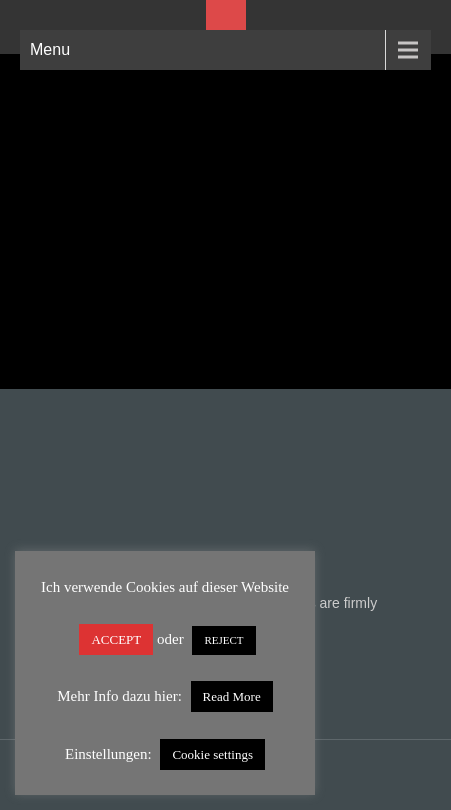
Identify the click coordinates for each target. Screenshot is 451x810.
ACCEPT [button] (116, 639)
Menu (50, 49)
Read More (232, 696)
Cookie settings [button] (212, 754)
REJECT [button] (223, 640)
